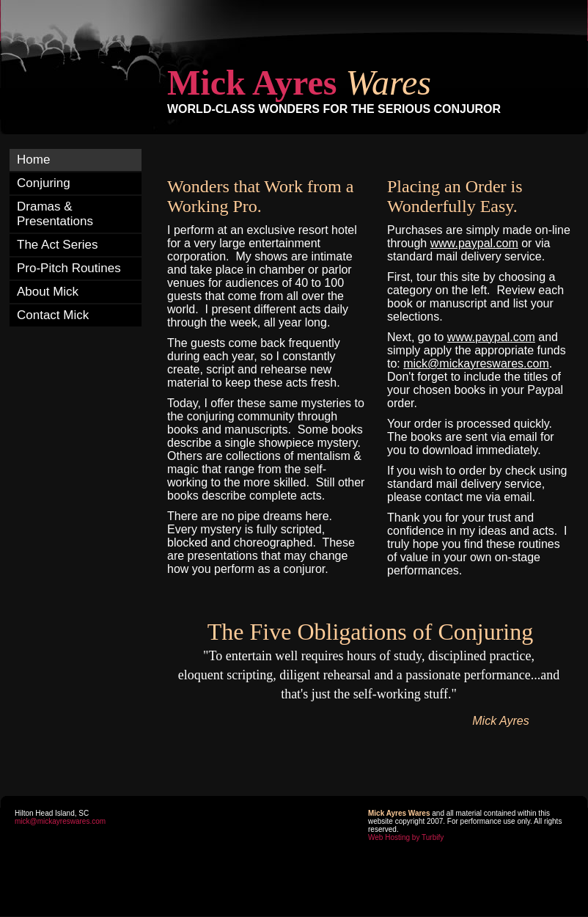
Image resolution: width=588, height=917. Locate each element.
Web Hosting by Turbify (406, 837)
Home (33, 160)
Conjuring (44, 183)
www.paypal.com (474, 243)
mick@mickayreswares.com (60, 821)
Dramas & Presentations (55, 214)
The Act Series (58, 245)
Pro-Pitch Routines (69, 268)
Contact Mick (53, 315)
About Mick (48, 292)
